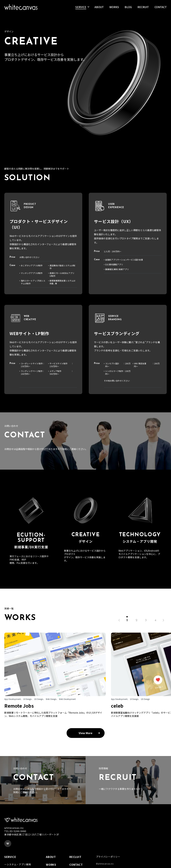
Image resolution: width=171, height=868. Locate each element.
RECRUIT (143, 8)
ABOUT (99, 8)
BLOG (128, 8)
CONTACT (161, 8)
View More (85, 733)
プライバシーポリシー (108, 857)
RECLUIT (75, 857)
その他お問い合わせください (117, 381)
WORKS (114, 8)
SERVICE (81, 8)
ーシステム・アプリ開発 (18, 864)
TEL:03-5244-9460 (15, 831)
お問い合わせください (29, 257)
